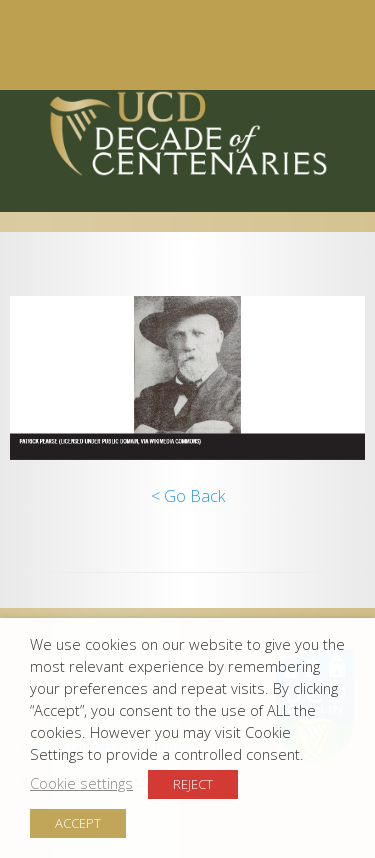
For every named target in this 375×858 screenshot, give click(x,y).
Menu (177, 45)
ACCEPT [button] (78, 823)
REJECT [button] (193, 784)
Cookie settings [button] (81, 783)
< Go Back (188, 496)
